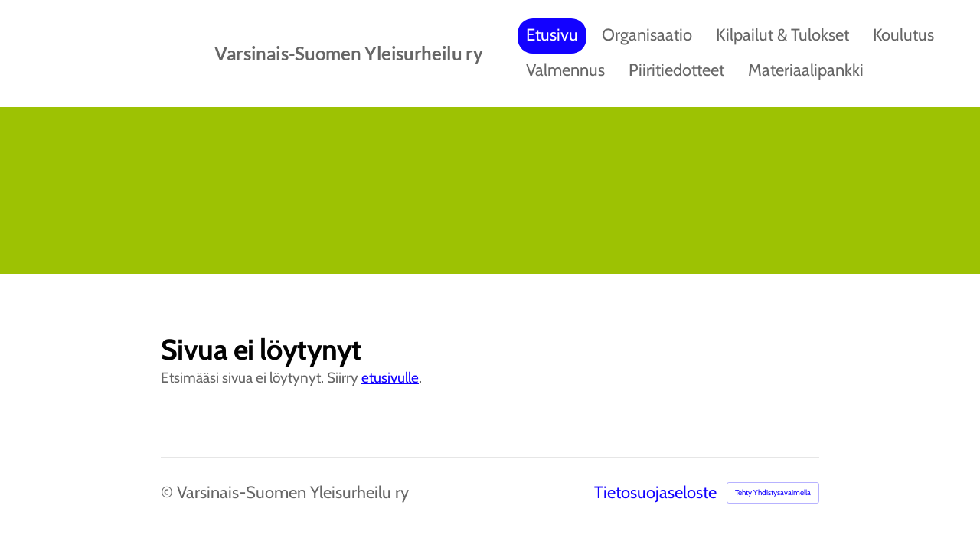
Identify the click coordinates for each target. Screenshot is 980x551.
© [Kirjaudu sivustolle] (169, 492)
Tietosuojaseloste (655, 493)
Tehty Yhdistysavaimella (773, 492)
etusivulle (390, 378)
